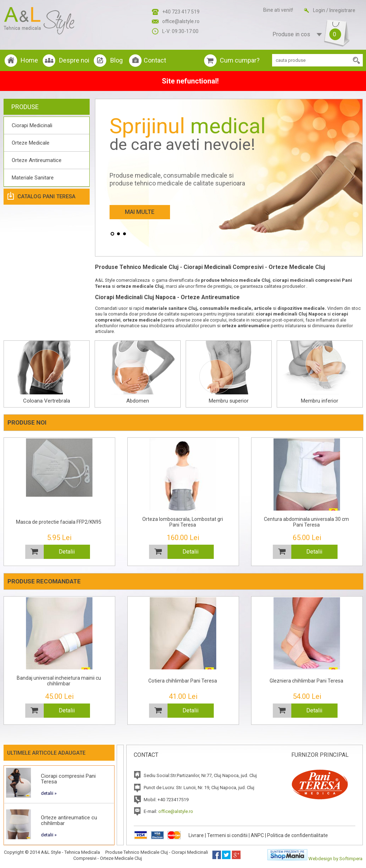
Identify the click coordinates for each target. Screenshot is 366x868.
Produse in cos (304, 35)
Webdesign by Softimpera (335, 859)
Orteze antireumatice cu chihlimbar (69, 820)
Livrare (196, 835)
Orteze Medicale (31, 143)
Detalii (67, 552)
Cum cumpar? (240, 60)
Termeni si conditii (227, 835)
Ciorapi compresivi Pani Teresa (68, 779)
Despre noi (74, 60)
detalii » (49, 793)
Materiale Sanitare (33, 178)
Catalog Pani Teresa (46, 196)
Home (29, 60)
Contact (155, 60)
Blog (116, 60)
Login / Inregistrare (334, 10)
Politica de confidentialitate (298, 835)
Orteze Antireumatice (37, 160)
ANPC (257, 835)
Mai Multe (140, 212)
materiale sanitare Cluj (171, 308)
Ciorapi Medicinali (32, 125)
